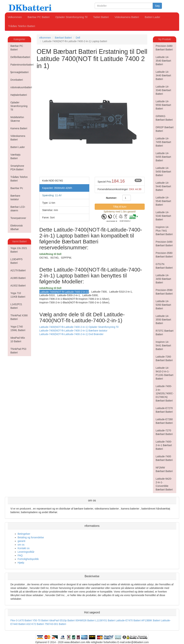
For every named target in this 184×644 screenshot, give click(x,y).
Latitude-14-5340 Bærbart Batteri (163, 216)
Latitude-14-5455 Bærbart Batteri (163, 157)
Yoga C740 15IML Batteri (18, 328)
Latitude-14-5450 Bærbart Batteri (163, 172)
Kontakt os (24, 548)
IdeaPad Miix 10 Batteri (18, 340)
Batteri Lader (153, 17)
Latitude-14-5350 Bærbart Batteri (163, 305)
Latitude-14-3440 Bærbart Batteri (163, 75)
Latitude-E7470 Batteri (128, 620)
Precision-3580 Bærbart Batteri (164, 255)
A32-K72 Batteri (35, 624)
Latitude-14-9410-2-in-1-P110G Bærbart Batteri (164, 373)
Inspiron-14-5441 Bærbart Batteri (163, 345)
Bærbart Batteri (63, 38)
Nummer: (111, 198)
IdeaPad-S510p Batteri (62, 620)
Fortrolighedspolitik (28, 559)
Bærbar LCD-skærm (18, 209)
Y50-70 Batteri (41, 620)
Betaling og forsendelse (31, 537)
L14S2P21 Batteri (16, 306)
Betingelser (24, 534)
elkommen (45, 38)
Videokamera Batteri (127, 17)
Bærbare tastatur (15, 198)
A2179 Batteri (18, 270)
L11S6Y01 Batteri (105, 620)
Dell (78, 38)
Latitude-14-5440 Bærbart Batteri (163, 186)
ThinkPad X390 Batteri (19, 317)
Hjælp (21, 563)
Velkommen (15, 17)
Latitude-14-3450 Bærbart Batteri (163, 279)
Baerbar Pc (17, 188)
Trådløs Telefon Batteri (22, 26)
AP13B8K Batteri (151, 620)
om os (21, 545)
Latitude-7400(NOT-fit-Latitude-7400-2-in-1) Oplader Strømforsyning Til (79, 327)
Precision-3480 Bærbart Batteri (164, 48)
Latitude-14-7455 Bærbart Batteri (163, 142)
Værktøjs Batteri (15, 156)
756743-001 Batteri (55, 624)
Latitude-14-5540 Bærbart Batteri (163, 201)
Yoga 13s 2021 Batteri (19, 250)
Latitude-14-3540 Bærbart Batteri (163, 61)
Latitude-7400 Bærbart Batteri (164, 458)
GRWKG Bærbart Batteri (164, 118)
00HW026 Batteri (85, 620)
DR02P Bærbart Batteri (165, 129)
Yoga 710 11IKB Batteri (18, 295)
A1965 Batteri (18, 278)
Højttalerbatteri (19, 95)
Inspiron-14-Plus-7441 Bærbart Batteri (164, 231)
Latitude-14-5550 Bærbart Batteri (163, 105)
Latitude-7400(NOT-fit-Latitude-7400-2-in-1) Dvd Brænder (71, 334)
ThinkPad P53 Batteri (18, 351)
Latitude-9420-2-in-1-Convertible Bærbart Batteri (164, 484)
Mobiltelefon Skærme (17, 119)
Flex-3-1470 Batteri (21, 620)
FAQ (20, 555)
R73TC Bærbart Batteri (165, 333)
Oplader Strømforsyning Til (71, 17)
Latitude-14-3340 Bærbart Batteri (163, 90)
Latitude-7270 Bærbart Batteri (164, 432)
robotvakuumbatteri (21, 87)
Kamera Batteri (19, 128)
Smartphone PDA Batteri (17, 168)
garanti (21, 541)
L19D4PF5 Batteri (16, 261)
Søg (157, 6)
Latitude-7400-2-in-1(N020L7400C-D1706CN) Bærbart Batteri (165, 393)
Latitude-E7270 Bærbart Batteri (164, 410)
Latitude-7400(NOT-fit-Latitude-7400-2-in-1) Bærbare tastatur (73, 331)
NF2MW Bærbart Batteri (164, 469)
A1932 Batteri (18, 286)
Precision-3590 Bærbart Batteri (164, 292)
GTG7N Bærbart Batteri (164, 266)
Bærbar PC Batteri (39, 17)
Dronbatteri (17, 80)
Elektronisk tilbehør (17, 227)
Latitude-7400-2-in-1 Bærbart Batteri (164, 445)
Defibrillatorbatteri (20, 57)
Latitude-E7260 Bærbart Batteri (164, 421)
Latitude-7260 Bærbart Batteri (164, 358)
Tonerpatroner (18, 218)
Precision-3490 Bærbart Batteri (164, 244)
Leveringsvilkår (26, 552)
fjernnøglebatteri (19, 72)
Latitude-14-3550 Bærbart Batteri (163, 320)
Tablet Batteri (101, 17)
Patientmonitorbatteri (21, 65)
